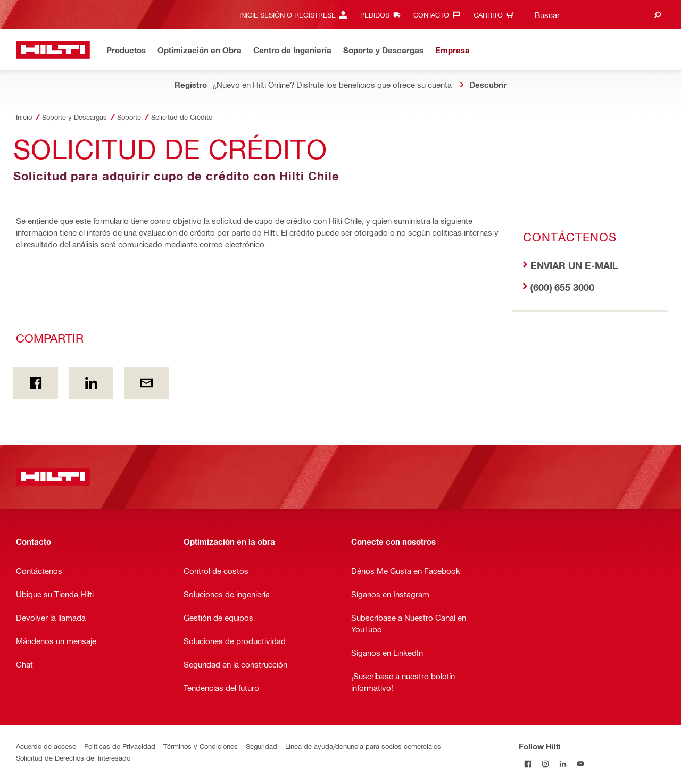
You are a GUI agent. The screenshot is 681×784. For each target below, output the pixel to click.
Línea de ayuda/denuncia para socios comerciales (363, 746)
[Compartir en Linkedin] (91, 383)
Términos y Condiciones (201, 746)
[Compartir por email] (146, 383)
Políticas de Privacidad (120, 746)
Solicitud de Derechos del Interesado (73, 758)
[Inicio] (53, 50)
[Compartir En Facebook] (36, 383)
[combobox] (596, 15)
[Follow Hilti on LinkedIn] (563, 764)
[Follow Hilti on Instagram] (545, 764)
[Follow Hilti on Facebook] (528, 764)
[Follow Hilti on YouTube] (580, 764)
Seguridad (261, 746)
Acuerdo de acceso (46, 746)
